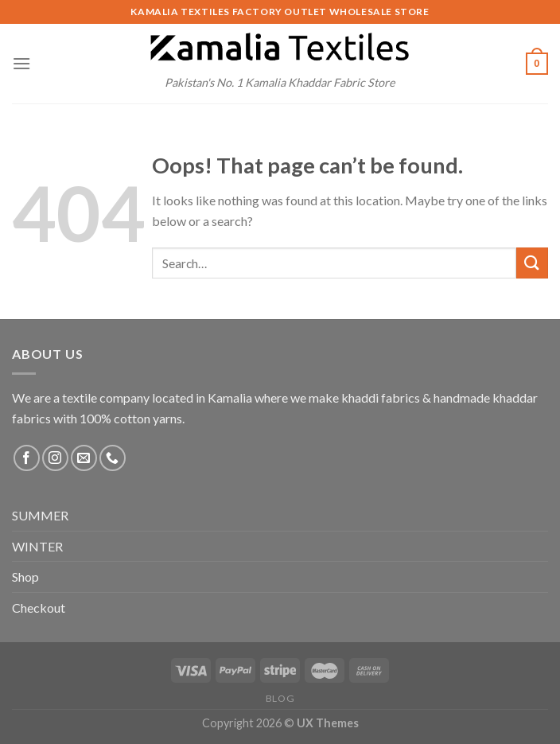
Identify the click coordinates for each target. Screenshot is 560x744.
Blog (280, 698)
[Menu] (21, 63)
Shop (25, 577)
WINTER (37, 546)
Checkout (39, 608)
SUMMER (40, 515)
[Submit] (532, 263)
